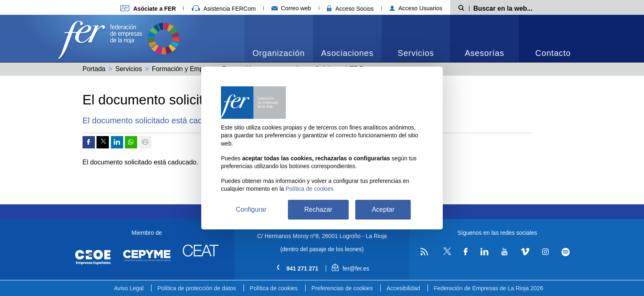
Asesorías (484, 53)
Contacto (553, 53)
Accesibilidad (403, 288)
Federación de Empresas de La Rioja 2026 (488, 288)
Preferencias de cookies (342, 288)
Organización (279, 53)
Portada (94, 69)
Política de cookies (274, 288)
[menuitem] (279, 38)
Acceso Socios (350, 9)
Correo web (291, 8)
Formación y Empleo (182, 69)
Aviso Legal (129, 288)
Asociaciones (347, 53)
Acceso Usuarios (416, 8)
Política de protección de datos (197, 288)
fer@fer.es (351, 268)
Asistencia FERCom (224, 9)
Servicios (416, 53)
